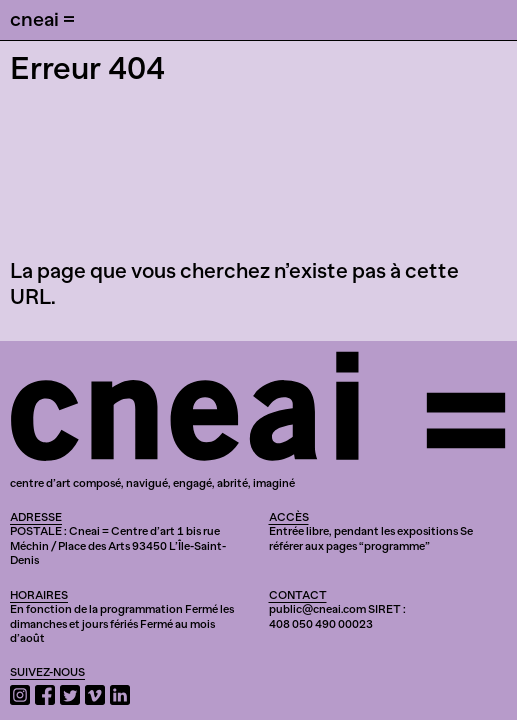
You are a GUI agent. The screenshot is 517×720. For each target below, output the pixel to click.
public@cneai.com (317, 609)
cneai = (42, 19)
